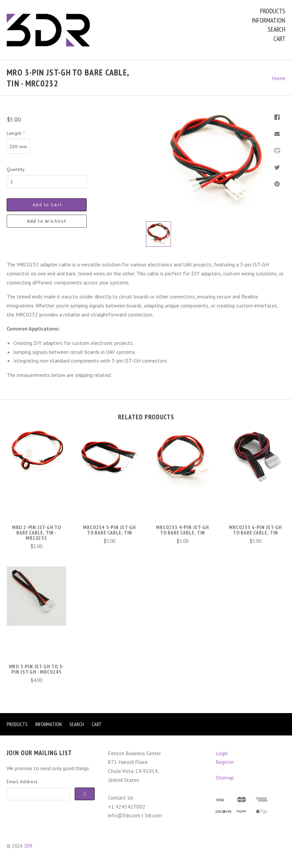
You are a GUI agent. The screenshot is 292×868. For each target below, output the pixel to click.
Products (273, 11)
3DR (28, 846)
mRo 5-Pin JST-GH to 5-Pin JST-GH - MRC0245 (37, 669)
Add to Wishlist (47, 221)
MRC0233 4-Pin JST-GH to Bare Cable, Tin (182, 530)
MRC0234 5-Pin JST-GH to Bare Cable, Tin (109, 530)
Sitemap (225, 778)
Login (222, 753)
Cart (279, 39)
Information (268, 20)
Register (225, 762)
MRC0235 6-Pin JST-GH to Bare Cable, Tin (255, 530)
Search (276, 29)
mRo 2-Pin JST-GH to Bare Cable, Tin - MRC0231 (36, 532)
